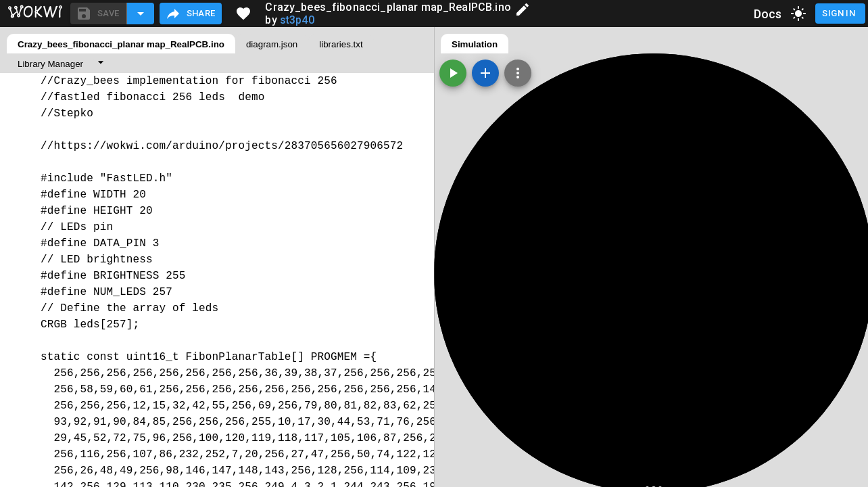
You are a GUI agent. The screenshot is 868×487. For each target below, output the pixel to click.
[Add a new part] (485, 73)
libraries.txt (341, 44)
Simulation (475, 44)
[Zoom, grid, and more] (518, 73)
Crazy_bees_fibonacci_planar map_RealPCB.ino (121, 44)
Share (190, 14)
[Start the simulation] (453, 73)
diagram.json (272, 44)
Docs (768, 14)
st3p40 (297, 20)
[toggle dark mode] (798, 14)
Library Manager (50, 64)
